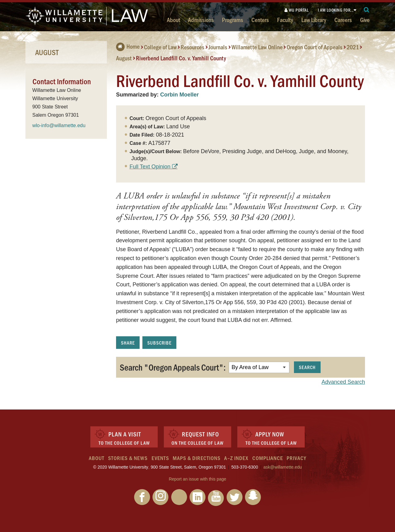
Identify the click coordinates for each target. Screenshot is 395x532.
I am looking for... (336, 10)
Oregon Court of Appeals (314, 47)
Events (160, 458)
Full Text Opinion (150, 167)
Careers (343, 20)
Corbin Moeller (179, 95)
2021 (353, 47)
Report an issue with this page (197, 479)
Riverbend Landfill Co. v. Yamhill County (181, 58)
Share (128, 343)
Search (307, 367)
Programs (233, 20)
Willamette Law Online (257, 47)
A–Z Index (236, 458)
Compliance (268, 458)
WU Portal (297, 10)
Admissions (201, 20)
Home (128, 46)
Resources (192, 47)
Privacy (296, 458)
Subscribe (159, 343)
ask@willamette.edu (283, 467)
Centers (260, 20)
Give (365, 20)
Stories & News (128, 458)
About (173, 20)
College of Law (160, 47)
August (124, 58)
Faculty (285, 20)
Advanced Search (343, 382)
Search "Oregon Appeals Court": (173, 367)
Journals (218, 47)
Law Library (314, 20)
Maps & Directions (197, 458)
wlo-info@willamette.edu (59, 125)
